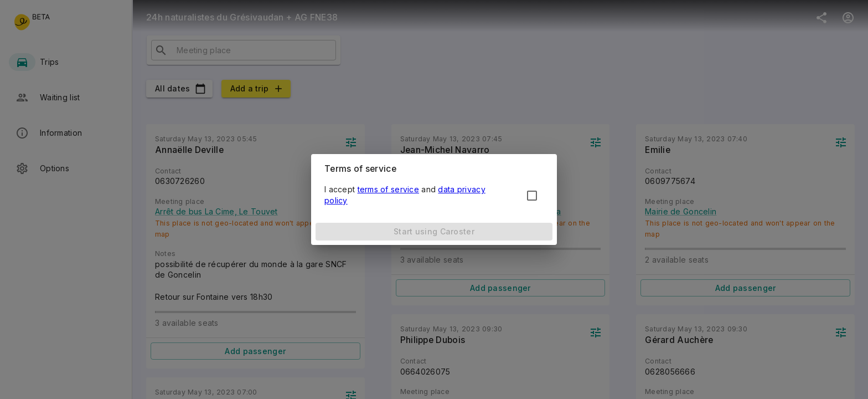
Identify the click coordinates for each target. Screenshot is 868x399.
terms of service (388, 189)
